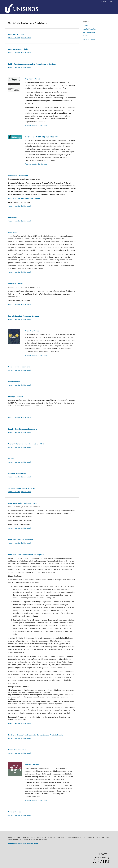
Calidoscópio (13, 232)
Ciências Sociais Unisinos (18, 175)
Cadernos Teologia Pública (18, 49)
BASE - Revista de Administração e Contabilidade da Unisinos (32, 64)
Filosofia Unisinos (32, 331)
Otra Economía (14, 382)
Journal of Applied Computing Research (23, 316)
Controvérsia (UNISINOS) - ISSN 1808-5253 (42, 137)
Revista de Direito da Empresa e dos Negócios (26, 554)
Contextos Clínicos (16, 284)
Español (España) (89, 29)
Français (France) (89, 32)
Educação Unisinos (15, 397)
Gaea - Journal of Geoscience (19, 367)
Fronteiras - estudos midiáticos (20, 540)
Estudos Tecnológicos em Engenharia (23, 429)
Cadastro (103, 2)
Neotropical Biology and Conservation (23, 503)
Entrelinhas (13, 218)
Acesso (111, 2)
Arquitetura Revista (33, 79)
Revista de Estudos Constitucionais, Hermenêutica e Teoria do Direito (36, 735)
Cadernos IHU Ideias (16, 34)
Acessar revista (14, 38)
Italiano (85, 36)
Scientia (11, 459)
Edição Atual (26, 38)
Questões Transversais (17, 473)
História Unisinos (32, 765)
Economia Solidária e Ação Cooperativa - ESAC (26, 444)
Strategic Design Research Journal (22, 488)
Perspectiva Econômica (17, 750)
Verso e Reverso (15, 812)
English (85, 26)
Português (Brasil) (89, 39)
